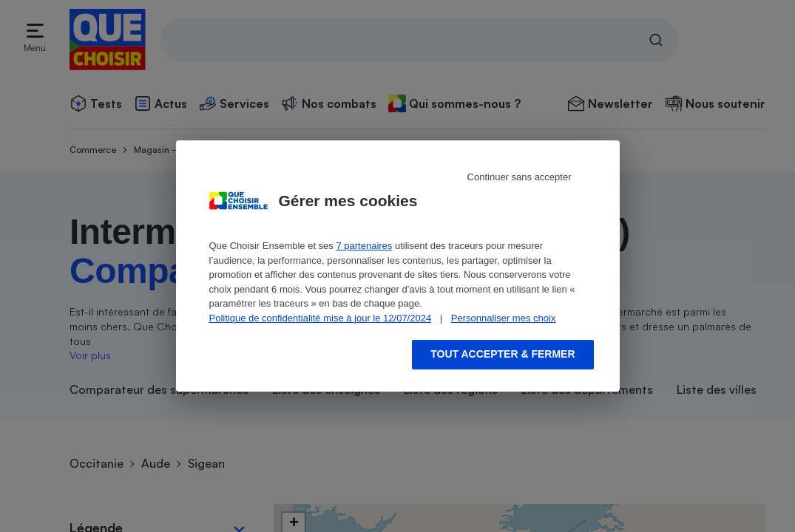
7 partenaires (364, 246)
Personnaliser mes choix (504, 318)
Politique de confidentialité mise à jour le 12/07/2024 (321, 318)
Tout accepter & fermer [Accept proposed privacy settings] (503, 354)
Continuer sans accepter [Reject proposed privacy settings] (520, 177)
